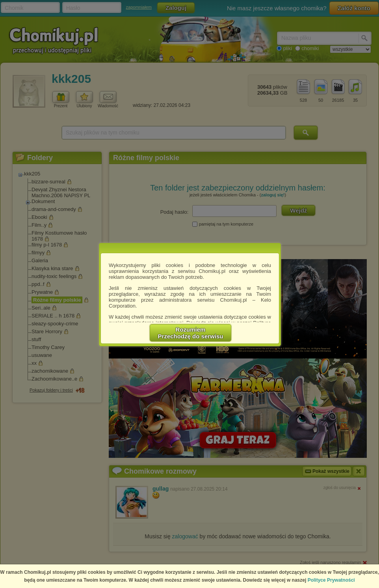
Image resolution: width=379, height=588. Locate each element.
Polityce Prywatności (331, 580)
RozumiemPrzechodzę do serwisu (191, 333)
